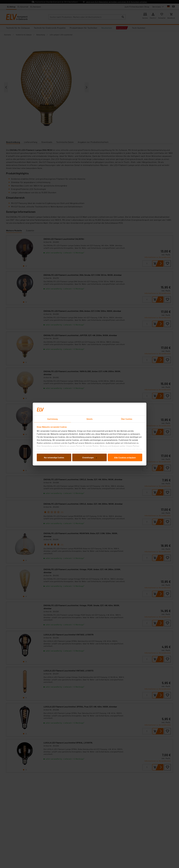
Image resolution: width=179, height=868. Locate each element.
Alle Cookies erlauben (125, 457)
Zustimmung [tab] (52, 419)
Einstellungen (90, 457)
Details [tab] (89, 419)
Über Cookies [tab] (127, 419)
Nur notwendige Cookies (54, 457)
